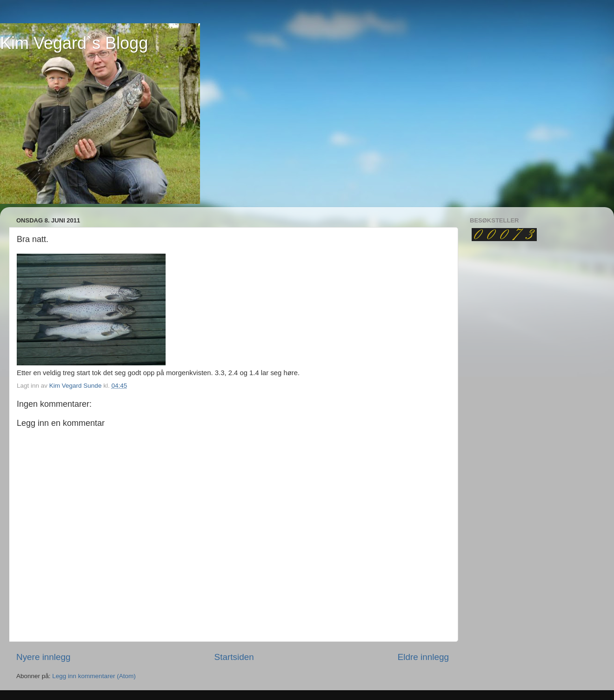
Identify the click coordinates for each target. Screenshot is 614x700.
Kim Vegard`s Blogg (74, 43)
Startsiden (234, 657)
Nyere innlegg (43, 657)
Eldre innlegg (423, 657)
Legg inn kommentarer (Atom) (94, 676)
